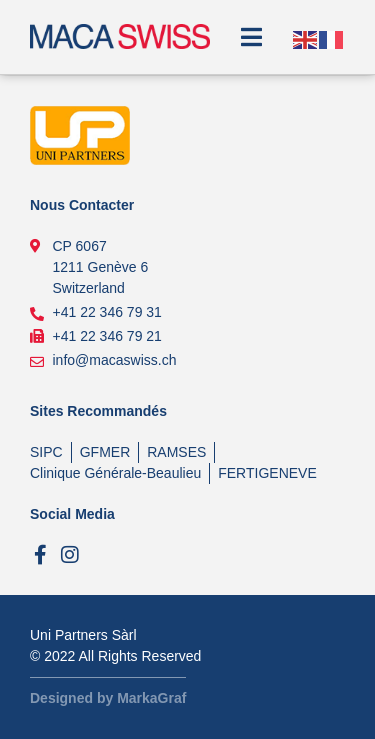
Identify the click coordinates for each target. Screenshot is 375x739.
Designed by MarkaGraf (108, 698)
